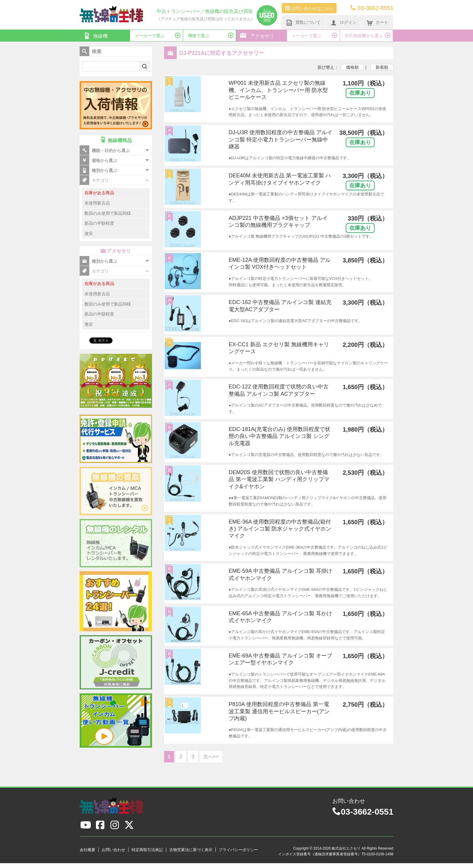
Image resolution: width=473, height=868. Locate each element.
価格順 (352, 67)
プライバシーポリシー (238, 850)
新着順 (382, 67)
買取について (303, 23)
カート (377, 23)
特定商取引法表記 (147, 850)
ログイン (344, 23)
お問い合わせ (113, 850)
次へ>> (211, 757)
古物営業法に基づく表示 (191, 850)
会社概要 (87, 850)
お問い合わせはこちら (309, 8)
